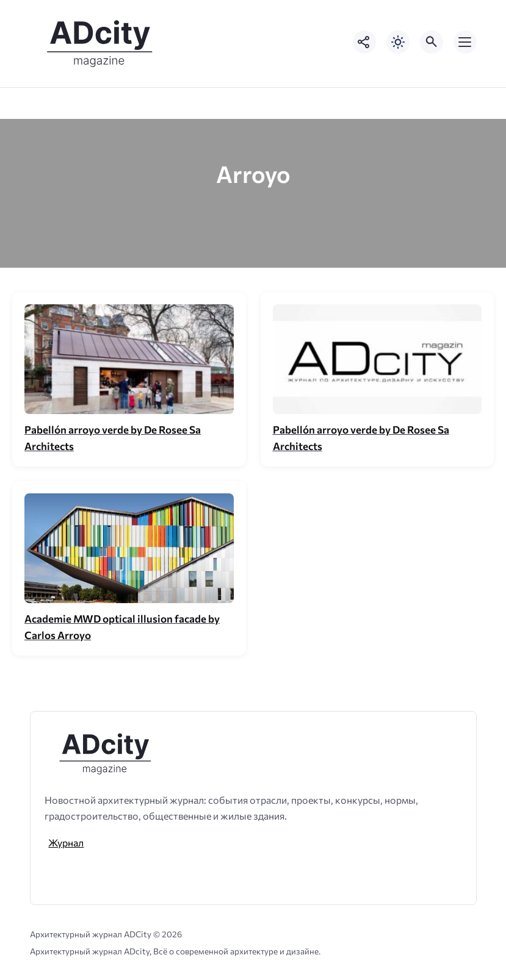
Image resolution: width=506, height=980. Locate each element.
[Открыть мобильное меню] (465, 42)
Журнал (66, 842)
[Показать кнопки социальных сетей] (364, 42)
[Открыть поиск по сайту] (432, 42)
